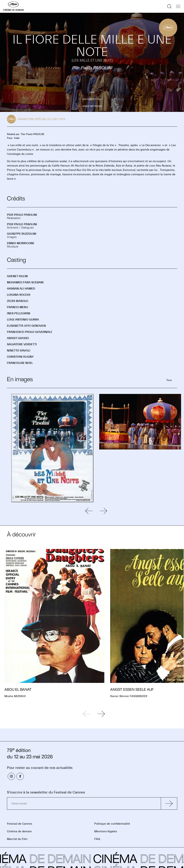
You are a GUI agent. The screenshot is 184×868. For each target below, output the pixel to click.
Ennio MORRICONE (21, 243)
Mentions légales (106, 831)
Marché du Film (17, 839)
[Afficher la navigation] (178, 6)
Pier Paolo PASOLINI (22, 215)
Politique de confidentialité (112, 824)
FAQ (97, 839)
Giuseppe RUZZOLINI (22, 234)
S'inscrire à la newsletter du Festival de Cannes (46, 792)
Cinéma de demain (19, 831)
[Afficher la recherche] (169, 6)
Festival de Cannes (20, 824)
